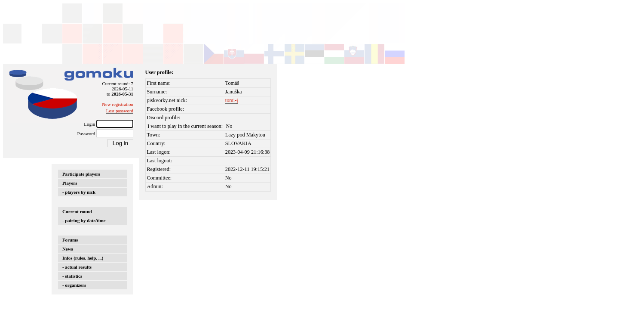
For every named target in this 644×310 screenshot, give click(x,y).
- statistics (72, 276)
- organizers (74, 285)
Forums (70, 240)
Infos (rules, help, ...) (83, 258)
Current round (77, 211)
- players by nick (79, 192)
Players (70, 183)
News (68, 249)
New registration (118, 104)
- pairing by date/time (84, 220)
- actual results (77, 267)
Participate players (81, 174)
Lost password (120, 111)
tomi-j (232, 100)
